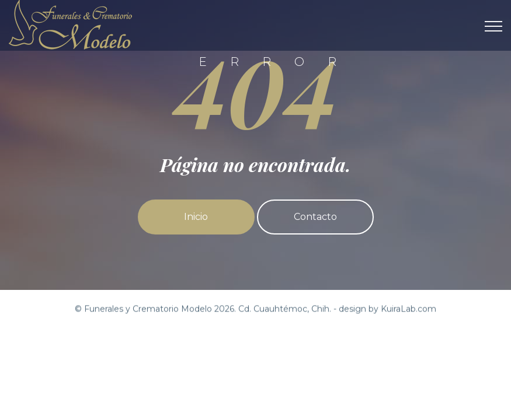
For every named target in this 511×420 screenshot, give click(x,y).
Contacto (315, 217)
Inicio (196, 217)
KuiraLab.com (409, 309)
